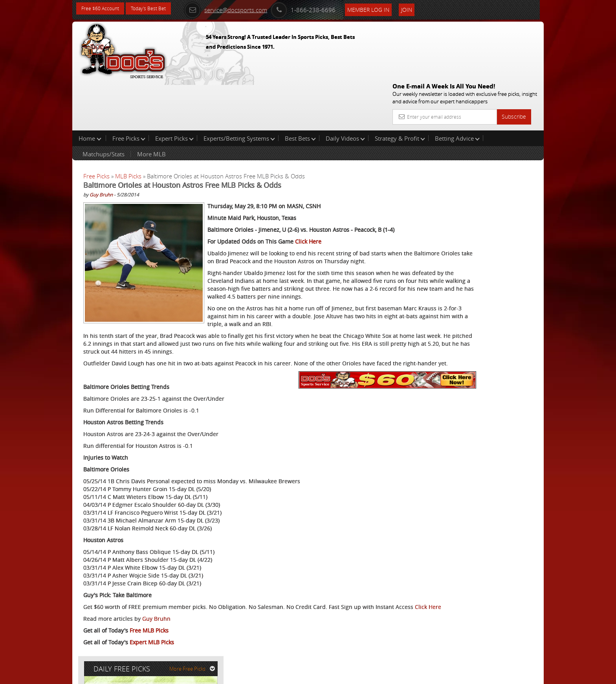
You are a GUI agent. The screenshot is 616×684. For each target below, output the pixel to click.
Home (90, 88)
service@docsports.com (242, 9)
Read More (511, 254)
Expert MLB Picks (152, 647)
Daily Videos (345, 88)
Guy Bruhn (101, 144)
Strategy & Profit (400, 88)
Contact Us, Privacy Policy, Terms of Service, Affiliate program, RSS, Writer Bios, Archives (355, 674)
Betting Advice (457, 88)
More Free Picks (508, 130)
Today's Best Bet (157, 9)
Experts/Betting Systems (239, 88)
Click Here (308, 199)
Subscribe (514, 60)
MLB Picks (128, 126)
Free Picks (129, 88)
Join (423, 8)
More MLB (151, 104)
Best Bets (300, 88)
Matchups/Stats (104, 104)
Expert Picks (174, 88)
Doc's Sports (476, 194)
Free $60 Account (103, 9)
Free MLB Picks (149, 635)
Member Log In (384, 8)
